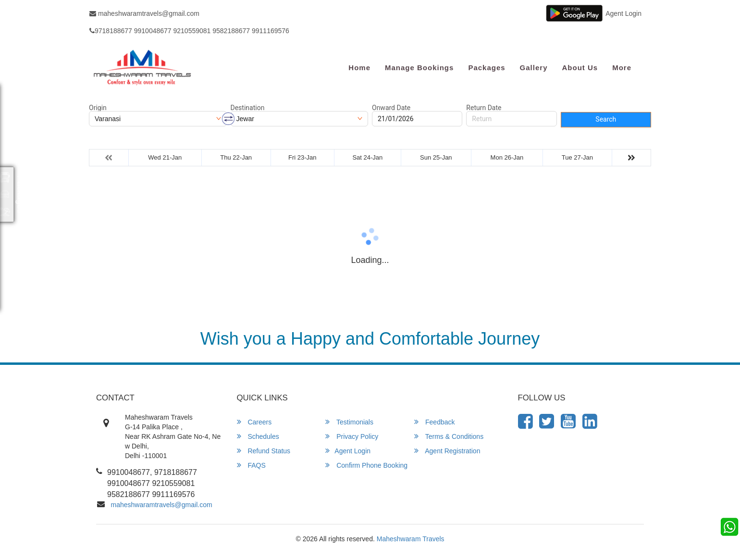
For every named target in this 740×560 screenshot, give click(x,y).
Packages (487, 68)
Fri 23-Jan (302, 157)
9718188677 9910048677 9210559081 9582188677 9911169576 (189, 31)
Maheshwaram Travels (411, 539)
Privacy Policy (352, 436)
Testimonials (349, 422)
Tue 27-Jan (577, 157)
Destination (248, 108)
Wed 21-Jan (165, 157)
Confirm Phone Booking (366, 465)
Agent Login (623, 13)
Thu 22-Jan (236, 157)
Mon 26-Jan (507, 157)
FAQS (251, 465)
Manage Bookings (419, 68)
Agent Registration (447, 451)
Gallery (534, 68)
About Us (580, 68)
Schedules (258, 436)
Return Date (484, 108)
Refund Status (264, 451)
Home (359, 68)
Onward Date (391, 108)
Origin (98, 108)
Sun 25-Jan (436, 157)
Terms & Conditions (449, 436)
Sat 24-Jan (367, 157)
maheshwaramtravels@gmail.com (144, 13)
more (622, 68)
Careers (254, 422)
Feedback (434, 422)
